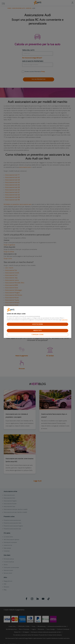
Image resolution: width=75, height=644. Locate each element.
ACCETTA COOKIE (37, 324)
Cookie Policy (64, 320)
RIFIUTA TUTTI (38, 331)
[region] (37, 322)
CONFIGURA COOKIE (37, 335)
